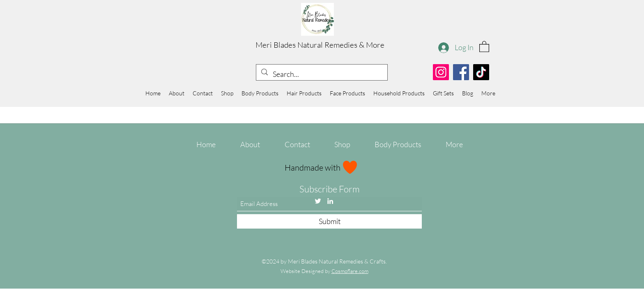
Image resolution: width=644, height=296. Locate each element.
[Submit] (329, 221)
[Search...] (321, 74)
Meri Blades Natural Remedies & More (320, 45)
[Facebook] (461, 72)
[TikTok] (481, 72)
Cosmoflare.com (350, 271)
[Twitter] (318, 201)
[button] (484, 46)
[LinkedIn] (330, 201)
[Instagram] (441, 72)
